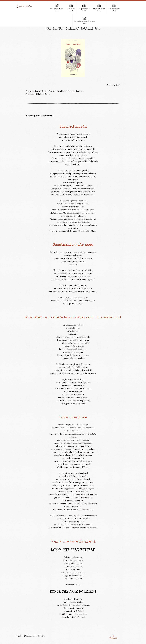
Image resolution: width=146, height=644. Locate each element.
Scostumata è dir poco (73, 245)
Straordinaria (73, 127)
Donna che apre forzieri (73, 542)
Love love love (73, 418)
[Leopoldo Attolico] (24, 7)
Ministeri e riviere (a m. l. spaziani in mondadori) (73, 318)
